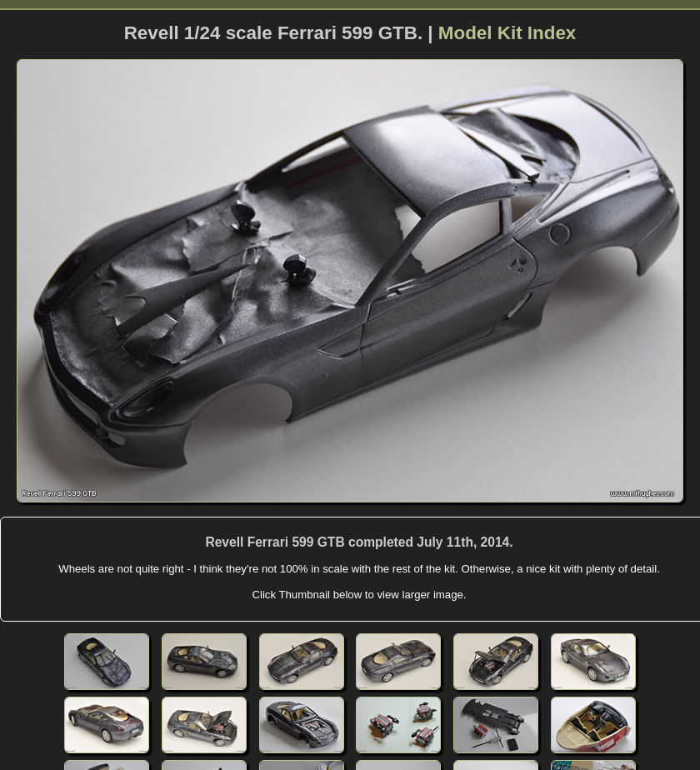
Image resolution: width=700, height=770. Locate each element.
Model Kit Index (507, 33)
